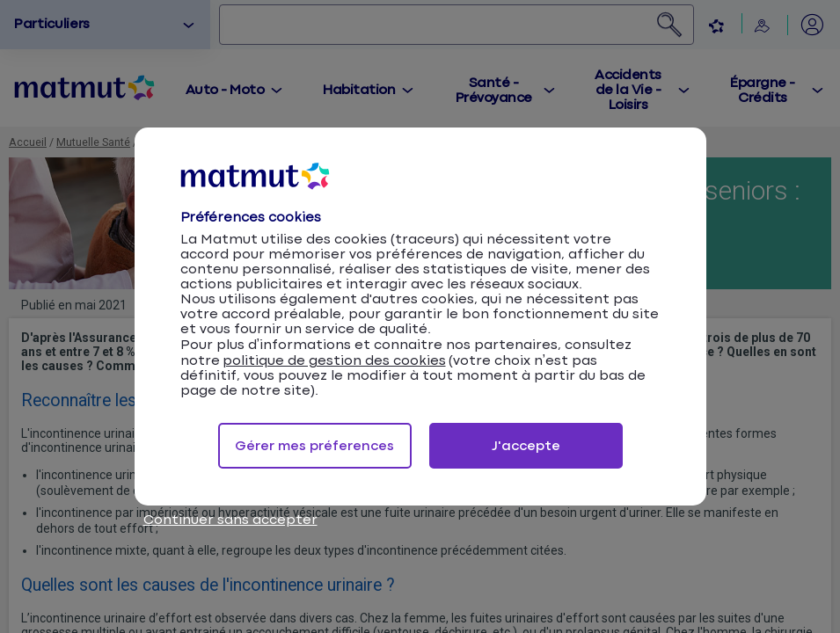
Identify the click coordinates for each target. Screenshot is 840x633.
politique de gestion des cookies (334, 361)
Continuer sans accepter (230, 520)
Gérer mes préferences (314, 446)
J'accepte (526, 446)
